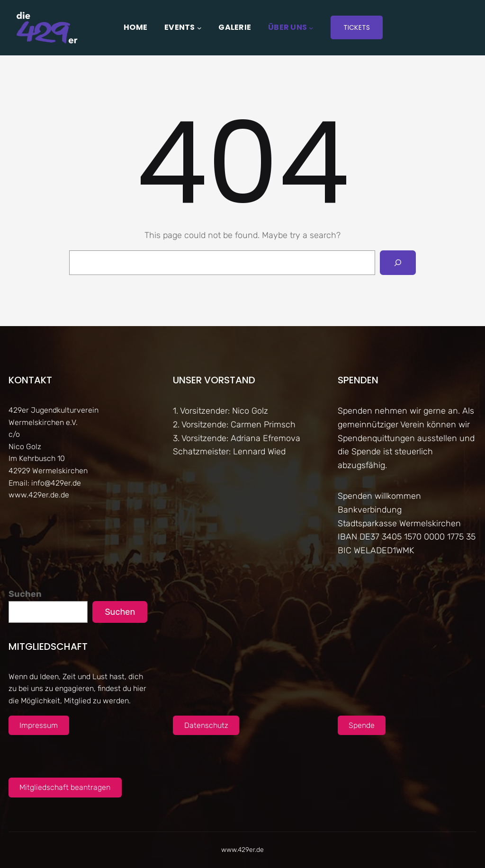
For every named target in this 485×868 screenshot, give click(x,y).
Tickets (357, 27)
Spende (362, 725)
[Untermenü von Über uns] (311, 27)
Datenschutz (206, 725)
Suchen (25, 594)
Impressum (39, 725)
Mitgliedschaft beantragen (65, 787)
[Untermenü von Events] (199, 27)
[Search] (398, 263)
